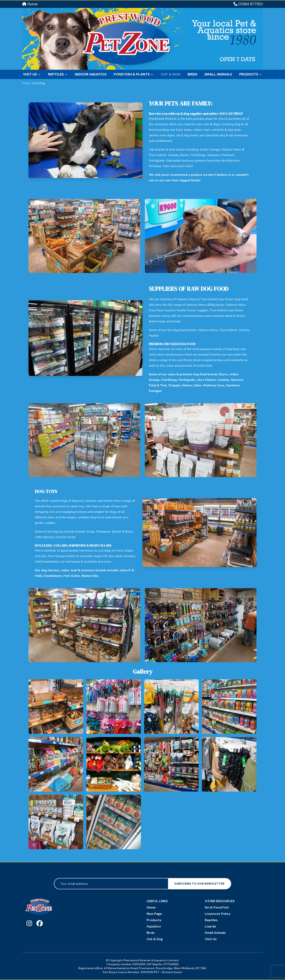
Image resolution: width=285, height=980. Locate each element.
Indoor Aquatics (91, 74)
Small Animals (218, 74)
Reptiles (58, 74)
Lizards (210, 926)
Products (251, 74)
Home (30, 4)
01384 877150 (248, 4)
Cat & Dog (171, 74)
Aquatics (154, 926)
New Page (154, 914)
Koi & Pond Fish (217, 907)
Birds (192, 74)
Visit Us (32, 74)
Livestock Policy (218, 914)
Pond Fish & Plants (134, 74)
